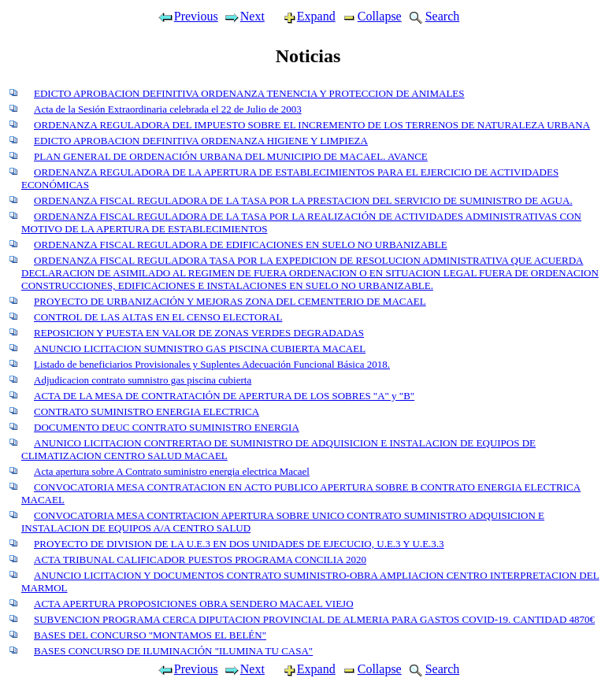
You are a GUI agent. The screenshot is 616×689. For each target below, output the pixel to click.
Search (433, 16)
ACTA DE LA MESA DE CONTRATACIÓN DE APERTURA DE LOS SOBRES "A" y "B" (224, 396)
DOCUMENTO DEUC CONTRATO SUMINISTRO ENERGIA (167, 427)
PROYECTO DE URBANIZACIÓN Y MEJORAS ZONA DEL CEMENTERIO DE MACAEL (230, 301)
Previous (187, 16)
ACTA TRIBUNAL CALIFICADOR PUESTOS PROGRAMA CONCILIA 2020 (200, 559)
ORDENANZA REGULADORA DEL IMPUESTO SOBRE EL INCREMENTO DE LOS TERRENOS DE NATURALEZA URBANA (312, 125)
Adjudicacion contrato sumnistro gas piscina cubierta (143, 380)
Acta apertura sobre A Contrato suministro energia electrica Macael (172, 471)
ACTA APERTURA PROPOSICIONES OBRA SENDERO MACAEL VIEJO (194, 604)
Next (244, 16)
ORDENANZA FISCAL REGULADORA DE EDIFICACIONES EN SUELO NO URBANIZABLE (241, 244)
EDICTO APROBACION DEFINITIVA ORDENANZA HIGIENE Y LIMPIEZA (201, 141)
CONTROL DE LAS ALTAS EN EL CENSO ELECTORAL (158, 317)
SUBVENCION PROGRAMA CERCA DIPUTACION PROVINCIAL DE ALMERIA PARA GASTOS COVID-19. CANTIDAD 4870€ (314, 619)
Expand (302, 16)
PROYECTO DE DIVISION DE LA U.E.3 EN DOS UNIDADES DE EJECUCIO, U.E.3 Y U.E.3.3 (239, 544)
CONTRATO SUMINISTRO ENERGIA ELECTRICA (147, 411)
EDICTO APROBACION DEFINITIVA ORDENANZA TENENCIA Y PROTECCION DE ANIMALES (249, 93)
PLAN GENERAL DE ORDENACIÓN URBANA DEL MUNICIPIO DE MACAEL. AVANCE (231, 156)
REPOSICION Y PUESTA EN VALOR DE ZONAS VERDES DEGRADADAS (199, 333)
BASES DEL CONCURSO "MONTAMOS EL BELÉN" (150, 635)
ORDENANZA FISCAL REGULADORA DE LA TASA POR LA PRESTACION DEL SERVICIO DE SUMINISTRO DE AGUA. (303, 200)
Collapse (371, 16)
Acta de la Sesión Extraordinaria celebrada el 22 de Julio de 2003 (168, 109)
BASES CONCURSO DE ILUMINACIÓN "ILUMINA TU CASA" (173, 651)
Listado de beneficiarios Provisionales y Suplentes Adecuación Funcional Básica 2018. (212, 364)
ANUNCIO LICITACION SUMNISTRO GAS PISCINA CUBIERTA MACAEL (200, 348)
